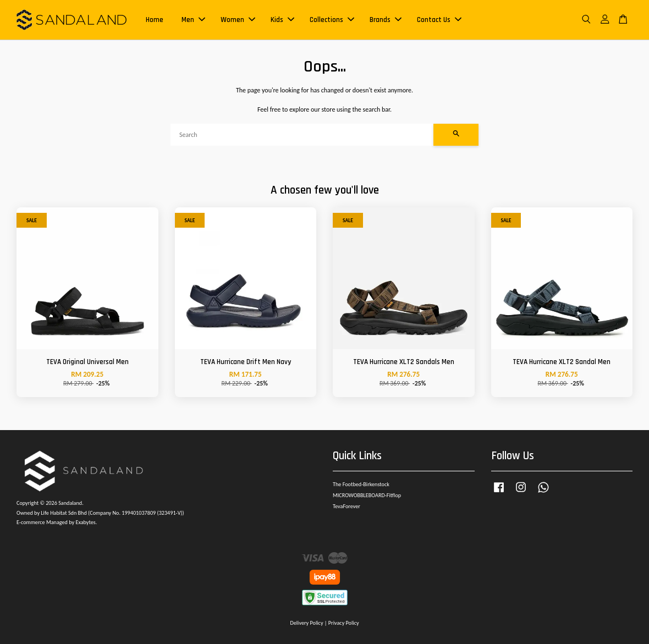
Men (193, 20)
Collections (332, 20)
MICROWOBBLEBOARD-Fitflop (367, 495)
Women (238, 20)
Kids (282, 20)
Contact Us (439, 20)
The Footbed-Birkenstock (361, 484)
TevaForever (346, 506)
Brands (386, 20)
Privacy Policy (344, 623)
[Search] (302, 135)
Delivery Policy (306, 623)
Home (155, 20)
